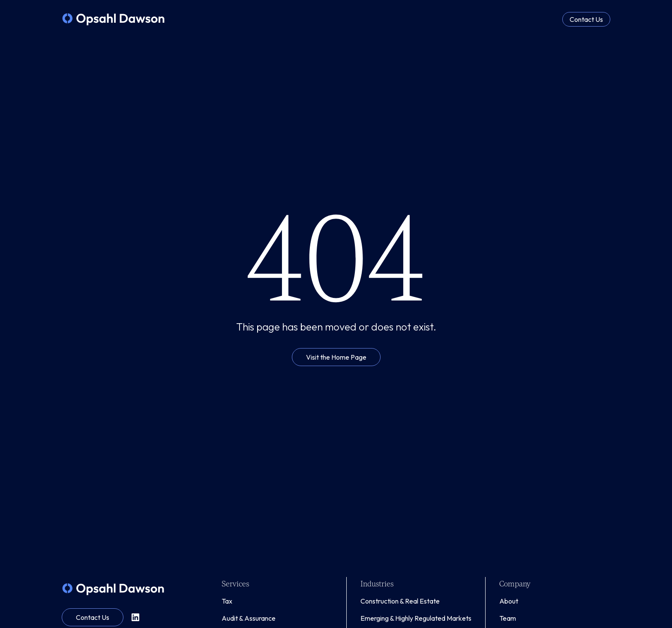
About (509, 601)
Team (508, 618)
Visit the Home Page (336, 357)
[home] (113, 19)
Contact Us (586, 19)
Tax (227, 601)
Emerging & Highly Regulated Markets (416, 618)
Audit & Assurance (249, 618)
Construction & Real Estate (400, 601)
